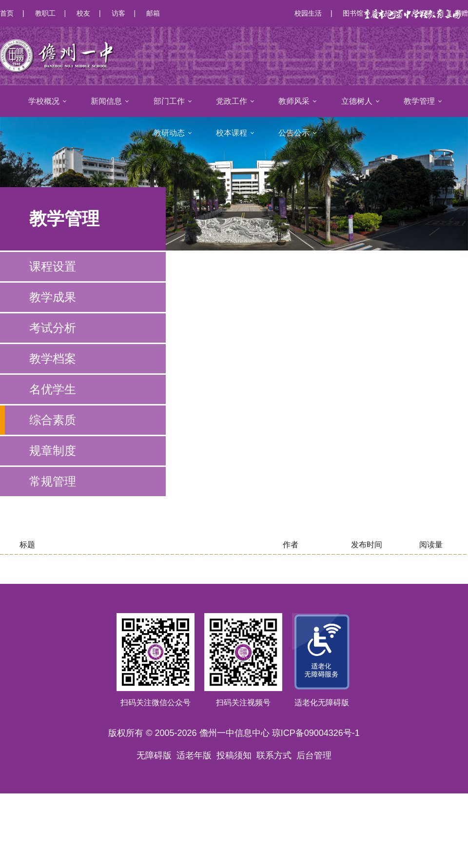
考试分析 (53, 328)
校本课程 (232, 133)
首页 (7, 13)
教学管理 (419, 101)
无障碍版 (154, 755)
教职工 (45, 13)
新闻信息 (106, 101)
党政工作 (232, 101)
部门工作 (169, 101)
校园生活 (308, 13)
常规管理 (53, 481)
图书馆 (353, 13)
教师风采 (294, 101)
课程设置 (53, 266)
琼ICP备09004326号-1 (316, 733)
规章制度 (53, 451)
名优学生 (53, 389)
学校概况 (44, 101)
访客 (118, 13)
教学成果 (53, 297)
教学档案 (53, 358)
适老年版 (194, 755)
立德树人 (357, 101)
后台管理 (314, 755)
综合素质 (53, 420)
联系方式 (274, 755)
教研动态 (169, 133)
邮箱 (153, 13)
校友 (83, 13)
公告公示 (294, 133)
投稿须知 (234, 755)
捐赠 (461, 13)
